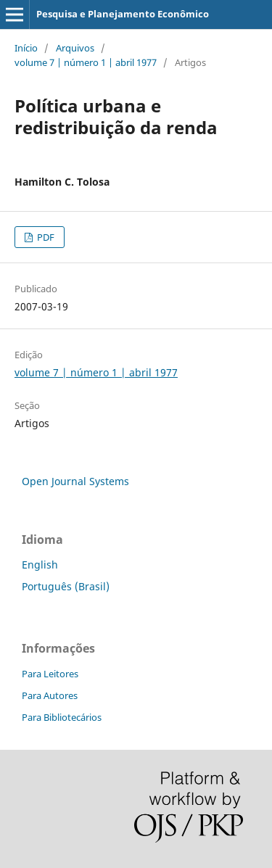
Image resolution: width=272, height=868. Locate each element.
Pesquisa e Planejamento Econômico (123, 14)
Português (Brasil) (66, 586)
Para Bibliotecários (62, 717)
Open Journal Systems (75, 481)
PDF (45, 237)
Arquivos (75, 48)
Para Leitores (50, 674)
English (40, 565)
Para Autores (50, 695)
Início (26, 48)
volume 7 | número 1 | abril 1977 (86, 62)
